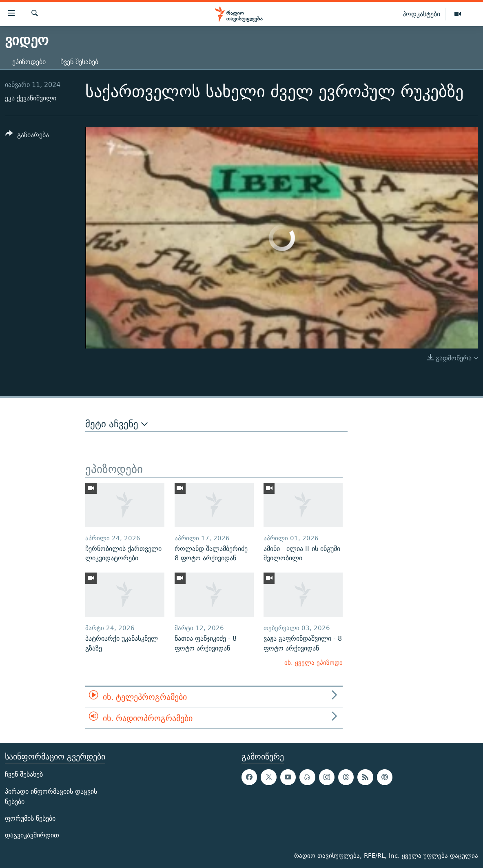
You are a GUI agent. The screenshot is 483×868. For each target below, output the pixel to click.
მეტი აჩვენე (116, 424)
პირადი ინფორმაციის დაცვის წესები (51, 797)
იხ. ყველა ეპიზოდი (314, 663)
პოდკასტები (421, 14)
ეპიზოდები (29, 62)
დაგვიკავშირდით (32, 835)
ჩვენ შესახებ (79, 62)
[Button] (27, 136)
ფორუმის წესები (30, 818)
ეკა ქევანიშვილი (31, 98)
